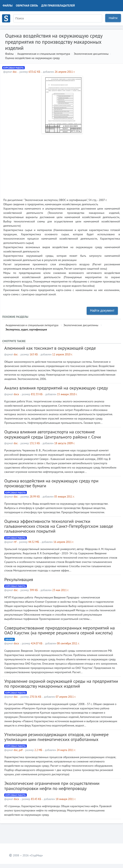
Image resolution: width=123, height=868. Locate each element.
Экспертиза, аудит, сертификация (26, 329)
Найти (113, 18)
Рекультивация (19, 579)
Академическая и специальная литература (44, 54)
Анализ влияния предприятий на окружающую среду (56, 388)
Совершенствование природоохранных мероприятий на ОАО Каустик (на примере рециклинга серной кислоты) (60, 630)
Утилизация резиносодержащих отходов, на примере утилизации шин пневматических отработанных (56, 737)
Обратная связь (27, 6)
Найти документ (102, 311)
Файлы (8, 6)
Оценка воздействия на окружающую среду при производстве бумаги (51, 483)
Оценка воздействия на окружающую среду (32, 58)
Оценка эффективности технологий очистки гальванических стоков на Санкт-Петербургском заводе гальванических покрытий (59, 526)
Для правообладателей (58, 6)
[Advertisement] (62, 164)
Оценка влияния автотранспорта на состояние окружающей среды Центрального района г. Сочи (53, 434)
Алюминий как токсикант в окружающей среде (50, 348)
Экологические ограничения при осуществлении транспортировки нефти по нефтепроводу (52, 786)
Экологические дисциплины (91, 54)
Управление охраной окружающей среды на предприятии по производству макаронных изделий (61, 684)
